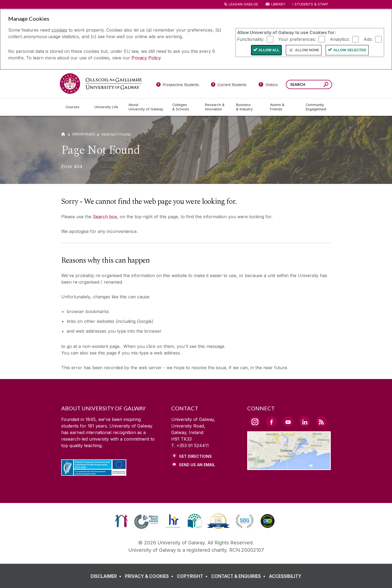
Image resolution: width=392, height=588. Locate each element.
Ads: (368, 39)
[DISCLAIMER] (107, 576)
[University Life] (107, 107)
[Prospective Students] (177, 86)
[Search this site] (326, 85)
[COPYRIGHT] (193, 576)
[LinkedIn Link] (305, 422)
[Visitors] (268, 86)
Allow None (307, 50)
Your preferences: (297, 39)
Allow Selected (350, 50)
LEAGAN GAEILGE (243, 4)
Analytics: (340, 39)
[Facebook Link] (271, 422)
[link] (121, 521)
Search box (105, 217)
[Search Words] (309, 84)
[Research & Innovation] (216, 107)
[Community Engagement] (316, 107)
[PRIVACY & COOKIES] (150, 576)
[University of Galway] (101, 84)
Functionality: (251, 39)
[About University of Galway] (146, 107)
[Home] (63, 134)
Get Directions (195, 456)
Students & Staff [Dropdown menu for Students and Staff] (311, 4)
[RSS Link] (321, 422)
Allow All (269, 50)
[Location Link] (289, 467)
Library (278, 4)
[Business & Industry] (249, 107)
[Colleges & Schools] (184, 107)
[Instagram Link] (255, 422)
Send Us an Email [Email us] (197, 465)
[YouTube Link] (288, 422)
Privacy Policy (146, 58)
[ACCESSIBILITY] (285, 576)
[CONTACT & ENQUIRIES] (239, 576)
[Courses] (76, 107)
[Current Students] (229, 86)
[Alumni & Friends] (284, 107)
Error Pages (84, 134)
